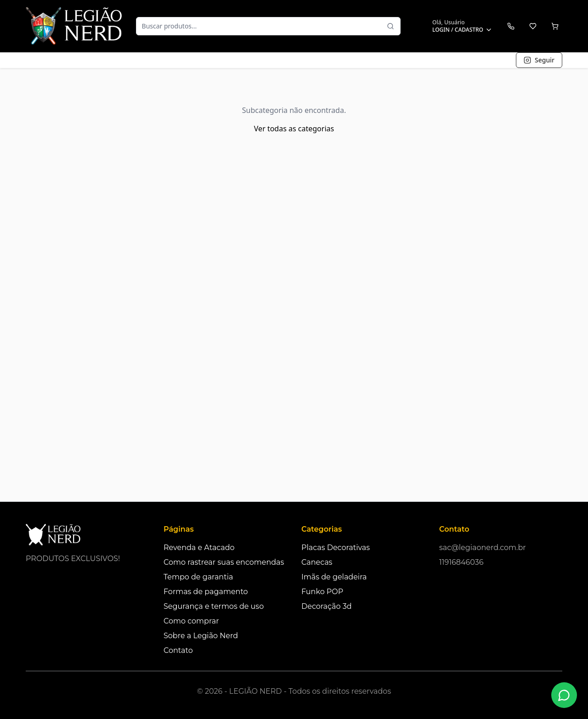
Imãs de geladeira (334, 577)
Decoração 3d (327, 606)
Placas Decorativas (336, 548)
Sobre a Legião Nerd (201, 636)
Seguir (539, 60)
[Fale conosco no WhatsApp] (564, 695)
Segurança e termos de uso (214, 606)
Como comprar (191, 621)
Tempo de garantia (198, 577)
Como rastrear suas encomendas (224, 562)
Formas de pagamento (206, 592)
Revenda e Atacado (199, 548)
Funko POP (322, 592)
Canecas (317, 562)
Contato (178, 650)
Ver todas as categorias (294, 129)
